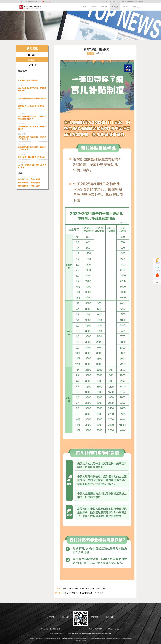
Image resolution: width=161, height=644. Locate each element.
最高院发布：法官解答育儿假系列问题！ (32, 106)
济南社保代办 (23, 179)
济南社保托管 (23, 186)
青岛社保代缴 (45, 639)
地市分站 (136, 7)
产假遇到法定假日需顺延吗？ (32, 79)
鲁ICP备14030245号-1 (55, 634)
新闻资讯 (115, 7)
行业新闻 (32, 60)
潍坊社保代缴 (77, 639)
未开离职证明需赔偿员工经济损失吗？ (32, 97)
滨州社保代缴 (128, 639)
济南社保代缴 (35, 183)
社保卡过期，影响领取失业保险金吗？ (32, 155)
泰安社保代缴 (90, 639)
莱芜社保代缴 (83, 640)
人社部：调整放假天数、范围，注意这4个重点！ (32, 164)
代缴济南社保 (23, 183)
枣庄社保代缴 (57, 639)
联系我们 (126, 7)
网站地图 (67, 634)
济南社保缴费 (35, 179)
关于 (103, 2)
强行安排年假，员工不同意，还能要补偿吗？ (32, 126)
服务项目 (104, 7)
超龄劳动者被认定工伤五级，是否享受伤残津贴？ (32, 88)
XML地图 (62, 634)
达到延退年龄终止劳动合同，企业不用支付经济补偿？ (32, 136)
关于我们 (94, 7)
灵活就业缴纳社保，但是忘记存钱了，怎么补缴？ (83, 593)
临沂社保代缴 (109, 639)
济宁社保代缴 (83, 639)
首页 (85, 7)
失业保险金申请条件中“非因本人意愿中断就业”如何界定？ (87, 589)
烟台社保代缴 (70, 639)
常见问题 (32, 65)
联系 (107, 2)
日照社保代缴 (102, 639)
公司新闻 (32, 55)
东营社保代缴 (64, 639)
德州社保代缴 (115, 639)
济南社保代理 (35, 186)
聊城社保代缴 (122, 639)
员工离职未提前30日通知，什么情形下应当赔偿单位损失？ (32, 116)
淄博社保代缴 (51, 639)
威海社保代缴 (96, 639)
